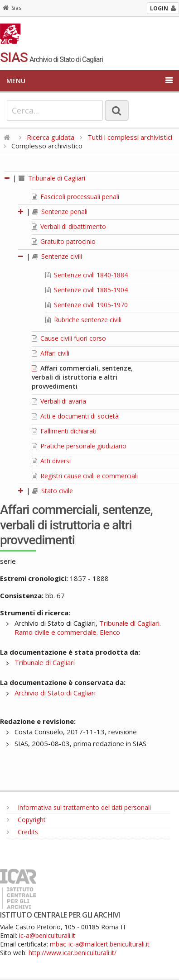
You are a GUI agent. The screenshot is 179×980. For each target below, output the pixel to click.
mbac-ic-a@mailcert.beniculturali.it (100, 944)
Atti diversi (51, 461)
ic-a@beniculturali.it (47, 935)
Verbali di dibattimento (69, 226)
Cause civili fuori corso (69, 338)
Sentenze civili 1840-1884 (87, 275)
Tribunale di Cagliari (52, 178)
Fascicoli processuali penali (75, 197)
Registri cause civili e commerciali (85, 476)
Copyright (26, 820)
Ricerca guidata (51, 137)
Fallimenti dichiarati (64, 431)
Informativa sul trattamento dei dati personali (79, 807)
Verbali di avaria (59, 401)
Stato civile (53, 491)
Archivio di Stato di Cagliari (55, 693)
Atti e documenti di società (75, 416)
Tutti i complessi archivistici (130, 137)
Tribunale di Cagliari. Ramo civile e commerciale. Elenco (88, 628)
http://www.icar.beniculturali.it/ (73, 953)
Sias (12, 8)
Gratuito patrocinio (64, 241)
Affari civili (51, 353)
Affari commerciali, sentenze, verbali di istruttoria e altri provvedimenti (82, 377)
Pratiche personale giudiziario (79, 446)
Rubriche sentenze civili (83, 320)
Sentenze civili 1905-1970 (87, 305)
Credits (22, 832)
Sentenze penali (60, 212)
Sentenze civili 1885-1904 (87, 290)
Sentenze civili (57, 256)
